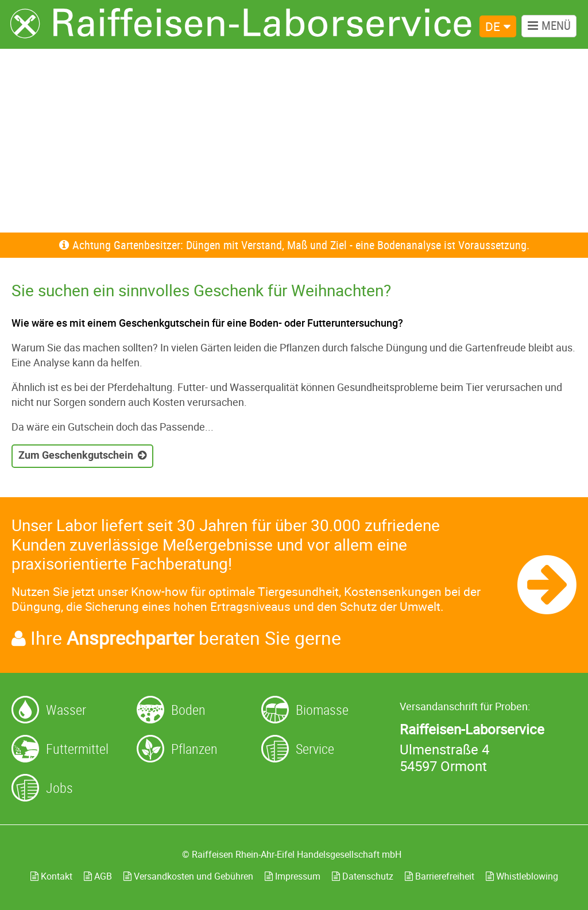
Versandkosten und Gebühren (188, 876)
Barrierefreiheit (440, 876)
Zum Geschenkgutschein (76, 455)
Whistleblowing (522, 876)
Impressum (293, 876)
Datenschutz (363, 876)
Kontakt (51, 876)
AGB (98, 876)
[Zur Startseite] (241, 24)
